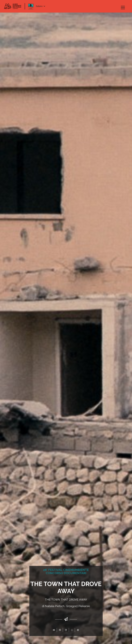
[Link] (13, 6)
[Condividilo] (60, 630)
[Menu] (123, 8)
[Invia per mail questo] (54, 630)
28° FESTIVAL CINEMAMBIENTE (66, 570)
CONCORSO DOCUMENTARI (66, 573)
